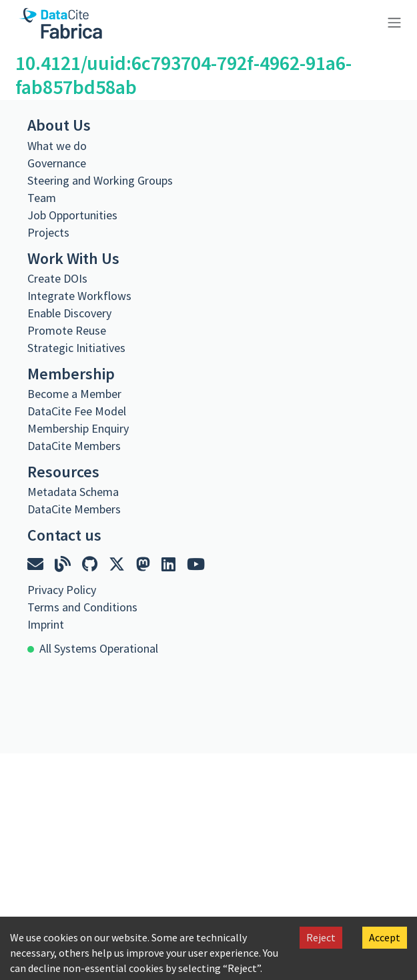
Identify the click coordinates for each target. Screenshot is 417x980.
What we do (57, 146)
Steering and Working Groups (100, 180)
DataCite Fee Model (77, 411)
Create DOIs (57, 278)
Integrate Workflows (79, 296)
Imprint (46, 624)
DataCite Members (74, 446)
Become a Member (74, 394)
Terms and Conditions (82, 607)
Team (42, 198)
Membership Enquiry (78, 428)
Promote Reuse (67, 330)
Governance (57, 163)
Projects (48, 232)
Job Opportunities (72, 215)
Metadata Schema (73, 492)
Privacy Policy (62, 590)
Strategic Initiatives (76, 348)
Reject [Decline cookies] (321, 937)
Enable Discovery (69, 313)
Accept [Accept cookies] (385, 937)
